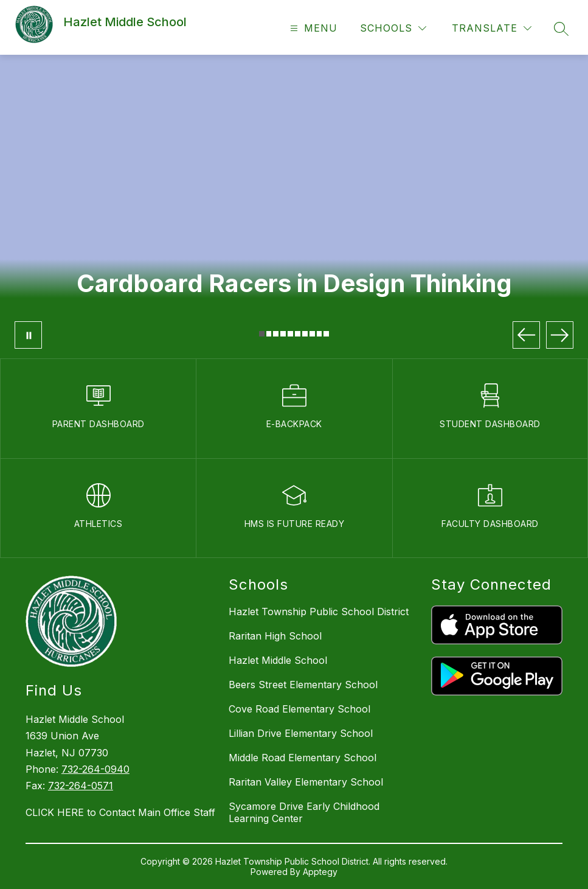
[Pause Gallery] (28, 335)
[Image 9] (320, 334)
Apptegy (320, 872)
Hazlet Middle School (278, 660)
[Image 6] (298, 334)
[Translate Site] (492, 28)
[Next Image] (560, 335)
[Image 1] (262, 334)
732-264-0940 (95, 769)
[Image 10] (326, 334)
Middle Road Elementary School (303, 758)
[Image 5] (290, 334)
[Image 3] (276, 334)
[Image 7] (305, 334)
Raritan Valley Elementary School (306, 782)
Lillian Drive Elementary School (301, 733)
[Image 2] (269, 334)
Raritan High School (275, 636)
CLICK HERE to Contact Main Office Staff (120, 812)
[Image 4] (283, 334)
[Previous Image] (526, 335)
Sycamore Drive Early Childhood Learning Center (304, 812)
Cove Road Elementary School (299, 709)
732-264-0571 (81, 786)
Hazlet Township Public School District (319, 612)
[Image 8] (312, 334)
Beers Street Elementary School (303, 685)
